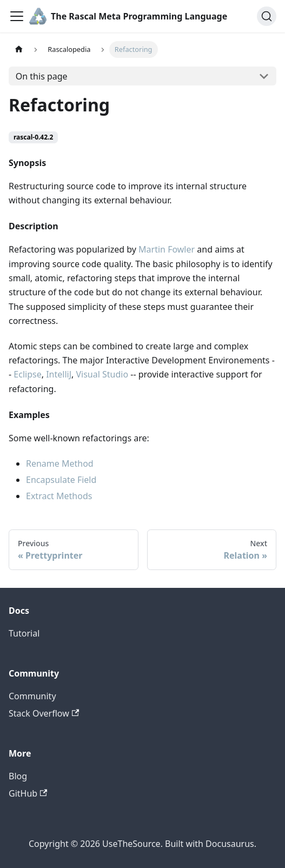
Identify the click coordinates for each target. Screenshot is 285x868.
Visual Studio (102, 374)
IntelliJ (59, 374)
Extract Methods (59, 496)
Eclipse (27, 374)
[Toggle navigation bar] (17, 16)
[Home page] (19, 49)
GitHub (28, 793)
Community (32, 696)
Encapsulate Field (61, 480)
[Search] (267, 16)
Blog (18, 776)
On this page (42, 76)
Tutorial (24, 633)
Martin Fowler (167, 249)
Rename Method (60, 463)
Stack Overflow (44, 713)
